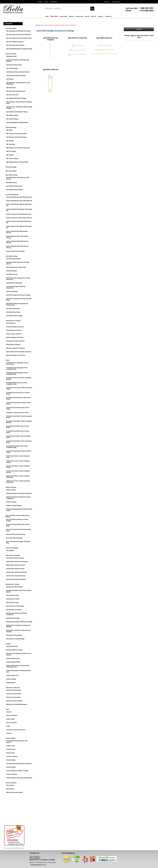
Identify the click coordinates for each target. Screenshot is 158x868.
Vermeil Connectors (12, 756)
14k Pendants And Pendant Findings (17, 112)
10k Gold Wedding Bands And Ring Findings (19, 49)
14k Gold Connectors (12, 95)
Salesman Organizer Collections (16, 348)
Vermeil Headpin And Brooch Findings (17, 771)
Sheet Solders (10, 789)
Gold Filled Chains (12, 271)
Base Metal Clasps (12, 183)
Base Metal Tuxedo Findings (14, 190)
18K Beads (9, 130)
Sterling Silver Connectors (14, 610)
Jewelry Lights (10, 719)
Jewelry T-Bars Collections (14, 334)
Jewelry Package (11, 679)
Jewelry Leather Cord (12, 676)
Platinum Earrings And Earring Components (19, 493)
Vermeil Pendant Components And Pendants (19, 778)
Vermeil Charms (11, 749)
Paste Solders (10, 785)
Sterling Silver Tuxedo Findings (15, 639)
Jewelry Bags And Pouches (14, 330)
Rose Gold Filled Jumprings (14, 538)
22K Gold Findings (11, 171)
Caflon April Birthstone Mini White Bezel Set (19, 197)
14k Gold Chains (11, 88)
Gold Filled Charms (12, 274)
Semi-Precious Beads (12, 548)
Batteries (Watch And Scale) (14, 650)
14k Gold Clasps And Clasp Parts (16, 91)
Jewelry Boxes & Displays (13, 321)
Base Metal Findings (12, 175)
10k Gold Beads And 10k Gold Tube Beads (18, 31)
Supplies (8, 644)
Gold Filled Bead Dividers (14, 259)
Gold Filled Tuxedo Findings (14, 316)
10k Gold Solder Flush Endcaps (15, 45)
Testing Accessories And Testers (16, 730)
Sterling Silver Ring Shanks (14, 635)
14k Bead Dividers (11, 56)
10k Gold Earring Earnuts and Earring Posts (19, 38)
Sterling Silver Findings (13, 584)
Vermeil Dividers (11, 760)
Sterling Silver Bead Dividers (15, 587)
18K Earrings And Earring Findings (16, 137)
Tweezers (9, 733)
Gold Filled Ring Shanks (13, 312)
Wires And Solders (11, 783)
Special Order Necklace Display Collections (19, 352)
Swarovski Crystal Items (13, 688)
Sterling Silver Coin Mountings (15, 606)
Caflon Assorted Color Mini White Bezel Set (19, 214)
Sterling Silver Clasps (12, 603)
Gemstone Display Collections (15, 327)
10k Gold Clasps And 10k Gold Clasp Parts (19, 35)
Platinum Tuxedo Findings (14, 506)
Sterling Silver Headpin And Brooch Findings (19, 622)
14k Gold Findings (11, 54)
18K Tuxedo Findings (12, 159)
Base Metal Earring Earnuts (14, 186)
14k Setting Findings (12, 115)
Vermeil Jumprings (12, 774)
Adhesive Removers (12, 646)
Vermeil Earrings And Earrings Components (19, 764)
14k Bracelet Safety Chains (14, 65)
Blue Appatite (10, 550)
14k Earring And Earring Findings (16, 76)
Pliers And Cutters (11, 723)
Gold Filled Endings (12, 292)
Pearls (8, 360)
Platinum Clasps (11, 490)
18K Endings (10, 141)
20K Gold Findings (11, 167)
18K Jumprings (11, 144)
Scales (8, 726)
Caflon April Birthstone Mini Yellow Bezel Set (19, 201)
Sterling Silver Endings (13, 618)
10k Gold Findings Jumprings (15, 42)
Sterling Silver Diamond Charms (16, 565)
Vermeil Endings (11, 767)
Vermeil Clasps (11, 753)
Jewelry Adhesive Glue (13, 658)
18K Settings (10, 155)
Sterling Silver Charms (13, 599)
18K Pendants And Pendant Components (18, 148)
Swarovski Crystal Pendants (14, 701)
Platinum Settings (11, 502)
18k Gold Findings (11, 128)
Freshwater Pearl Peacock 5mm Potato (17, 413)
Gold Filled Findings (12, 256)
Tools (7, 709)
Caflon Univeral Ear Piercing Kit (15, 251)
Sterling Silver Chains (13, 595)
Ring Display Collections (13, 345)
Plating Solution (11, 683)
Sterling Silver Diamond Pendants (16, 579)
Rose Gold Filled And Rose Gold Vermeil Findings (17, 516)
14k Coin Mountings (12, 68)
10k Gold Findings (11, 28)
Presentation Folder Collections (15, 341)
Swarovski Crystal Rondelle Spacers (17, 704)
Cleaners (9, 712)
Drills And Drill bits (12, 715)
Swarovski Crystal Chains (14, 694)
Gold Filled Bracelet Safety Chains (16, 267)
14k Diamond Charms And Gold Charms (18, 72)
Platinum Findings (11, 487)
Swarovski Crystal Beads (13, 690)
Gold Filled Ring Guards (13, 309)
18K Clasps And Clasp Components (17, 134)
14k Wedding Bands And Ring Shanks (17, 123)
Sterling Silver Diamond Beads (15, 558)
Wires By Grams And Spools (14, 792)
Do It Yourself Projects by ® (14, 848)
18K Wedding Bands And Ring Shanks (17, 162)
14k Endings (10, 79)
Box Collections (11, 323)
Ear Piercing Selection (12, 195)
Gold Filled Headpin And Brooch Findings (18, 295)
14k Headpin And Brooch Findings (16, 98)
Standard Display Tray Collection (16, 355)
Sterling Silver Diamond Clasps (15, 569)
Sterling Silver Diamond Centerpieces (17, 562)
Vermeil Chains (11, 746)
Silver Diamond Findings (13, 555)
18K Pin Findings (11, 151)
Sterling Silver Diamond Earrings (16, 576)
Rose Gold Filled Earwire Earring (16, 534)
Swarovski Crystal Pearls (13, 697)
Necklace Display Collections (15, 337)
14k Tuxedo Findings (12, 119)
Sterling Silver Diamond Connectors (17, 572)
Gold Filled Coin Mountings (14, 283)
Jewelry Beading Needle (13, 662)
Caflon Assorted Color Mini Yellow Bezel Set (19, 218)
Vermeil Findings (11, 738)
